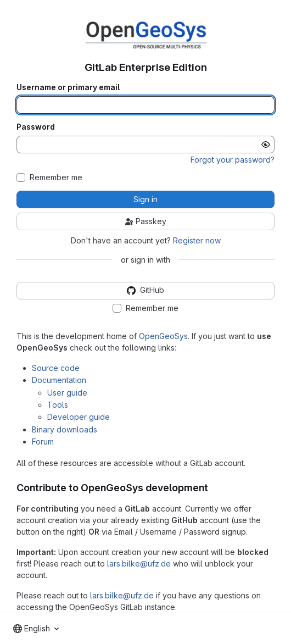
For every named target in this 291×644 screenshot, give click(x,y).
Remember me (56, 177)
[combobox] (36, 629)
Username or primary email (68, 87)
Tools (58, 405)
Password (36, 127)
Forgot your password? (233, 160)
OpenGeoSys (163, 336)
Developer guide (79, 417)
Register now (197, 240)
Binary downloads (65, 429)
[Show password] (266, 145)
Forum (43, 442)
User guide (67, 393)
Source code (56, 368)
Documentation (59, 380)
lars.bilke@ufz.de (139, 563)
